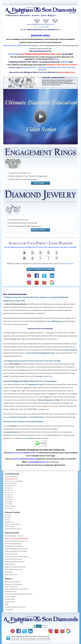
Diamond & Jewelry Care (14, 569)
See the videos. (69, 263)
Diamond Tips (10, 564)
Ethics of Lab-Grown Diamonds (16, 538)
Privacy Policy (10, 599)
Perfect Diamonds (11, 483)
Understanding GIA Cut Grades (16, 551)
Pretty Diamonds (10, 486)
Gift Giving (9, 572)
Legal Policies (10, 602)
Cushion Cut (9, 492)
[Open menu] (7, 3)
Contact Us (9, 609)
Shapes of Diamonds (12, 477)
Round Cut (8, 488)
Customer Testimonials (14, 584)
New (17, 479)
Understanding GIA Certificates (16, 549)
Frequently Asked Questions (15, 607)
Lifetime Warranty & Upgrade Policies (19, 594)
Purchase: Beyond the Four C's (16, 541)
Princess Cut (9, 490)
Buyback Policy (10, 591)
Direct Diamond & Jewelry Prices (17, 589)
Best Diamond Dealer (13, 582)
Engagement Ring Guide (14, 546)
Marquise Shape (10, 506)
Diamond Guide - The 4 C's (14, 536)
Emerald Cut (9, 497)
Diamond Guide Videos (13, 544)
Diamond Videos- (10, 479)
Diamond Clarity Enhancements (17, 556)
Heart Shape (9, 508)
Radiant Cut (9, 495)
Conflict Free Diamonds (14, 559)
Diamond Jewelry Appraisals (15, 567)
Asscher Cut (9, 499)
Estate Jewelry (10, 597)
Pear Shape (9, 501)
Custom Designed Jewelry (13, 529)
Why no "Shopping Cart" (11, 586)
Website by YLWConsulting (44, 640)
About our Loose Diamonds (14, 481)
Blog (7, 604)
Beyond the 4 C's (11, 575)
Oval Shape (9, 504)
